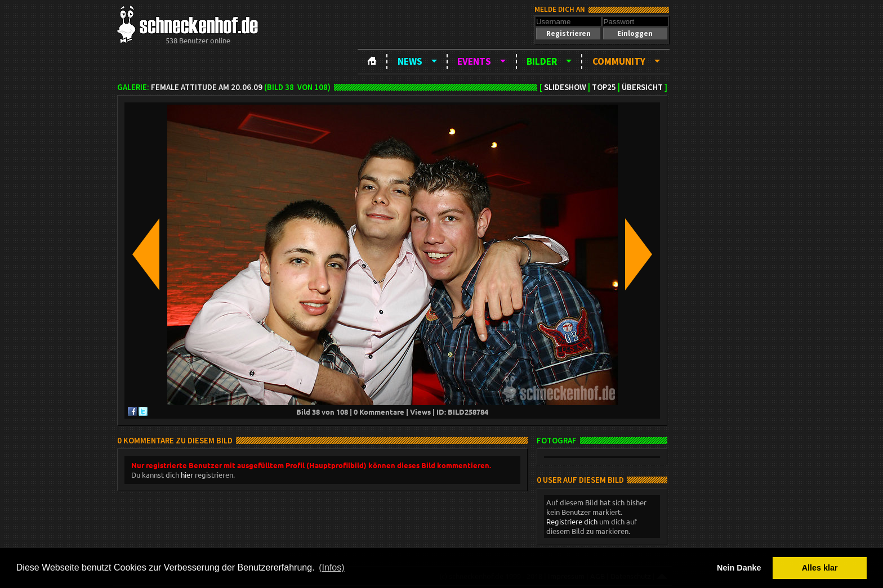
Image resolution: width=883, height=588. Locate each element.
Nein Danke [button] (739, 568)
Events (474, 61)
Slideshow (565, 87)
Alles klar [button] (820, 568)
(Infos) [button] (331, 567)
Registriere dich (572, 521)
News (410, 61)
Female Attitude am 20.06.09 (207, 87)
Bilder (542, 61)
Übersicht (642, 87)
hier (187, 475)
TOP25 (604, 87)
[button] (568, 33)
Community (619, 61)
